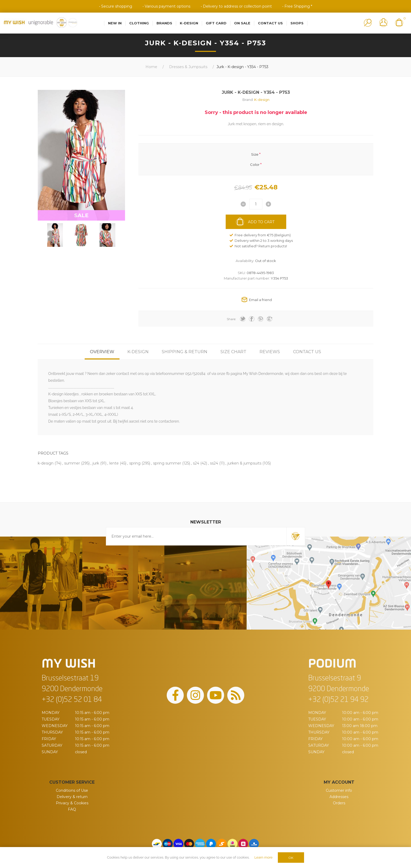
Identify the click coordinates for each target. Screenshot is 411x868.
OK (291, 858)
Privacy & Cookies (72, 803)
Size (255, 154)
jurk (96, 463)
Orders (339, 803)
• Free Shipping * (297, 6)
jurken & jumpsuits (244, 463)
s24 (196, 463)
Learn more (263, 857)
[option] (55, 235)
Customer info (339, 790)
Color (255, 164)
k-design (46, 463)
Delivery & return (72, 797)
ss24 (214, 463)
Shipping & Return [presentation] (185, 352)
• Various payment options (166, 6)
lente (114, 463)
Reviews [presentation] (270, 352)
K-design (262, 100)
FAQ (72, 809)
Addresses (339, 797)
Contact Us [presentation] (307, 352)
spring (135, 463)
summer (72, 463)
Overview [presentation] (102, 352)
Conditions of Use (72, 790)
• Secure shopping (116, 6)
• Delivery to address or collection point (236, 6)
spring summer (167, 463)
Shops (297, 23)
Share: (231, 319)
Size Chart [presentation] (233, 352)
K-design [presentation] (138, 352)
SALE (81, 215)
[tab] (102, 352)
